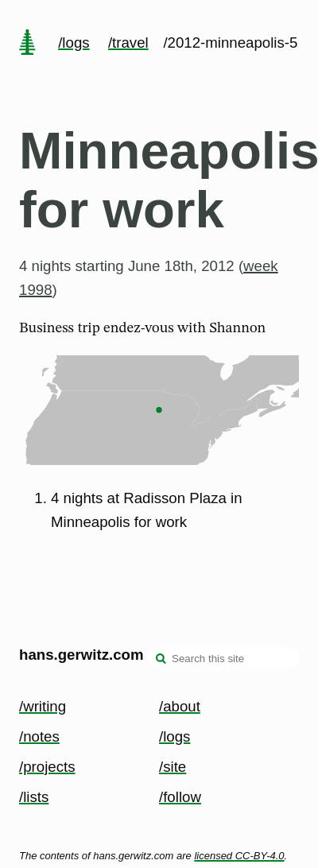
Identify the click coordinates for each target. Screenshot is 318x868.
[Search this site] (223, 658)
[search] (161, 660)
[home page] (27, 44)
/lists (34, 797)
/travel (128, 43)
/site (173, 767)
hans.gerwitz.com (81, 655)
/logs (74, 43)
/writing (43, 706)
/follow (180, 797)
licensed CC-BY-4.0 (239, 856)
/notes (39, 736)
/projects (47, 767)
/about (180, 706)
